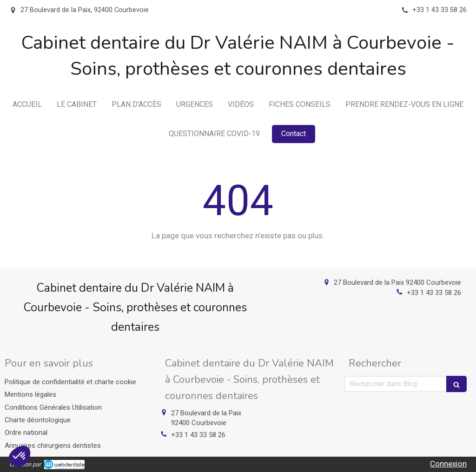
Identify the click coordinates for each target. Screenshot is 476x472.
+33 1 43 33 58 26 (434, 293)
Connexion (448, 464)
